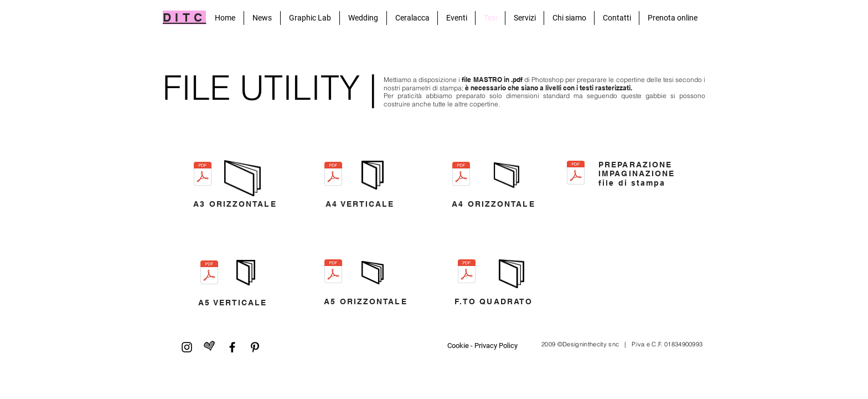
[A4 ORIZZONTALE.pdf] (461, 175)
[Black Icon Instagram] (187, 347)
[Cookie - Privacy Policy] (482, 346)
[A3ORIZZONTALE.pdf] (203, 175)
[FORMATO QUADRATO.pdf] (467, 273)
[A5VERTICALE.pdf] (209, 274)
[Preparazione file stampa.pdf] (576, 174)
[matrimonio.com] (210, 347)
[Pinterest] (255, 347)
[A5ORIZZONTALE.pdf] (333, 273)
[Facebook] (232, 347)
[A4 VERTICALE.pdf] (333, 175)
